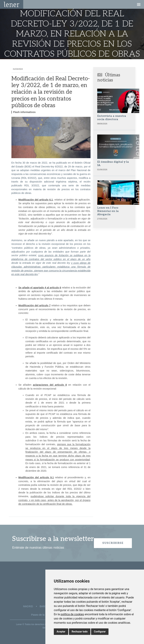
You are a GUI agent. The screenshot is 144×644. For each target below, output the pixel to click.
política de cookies (72, 614)
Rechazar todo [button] (80, 632)
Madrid (28, 606)
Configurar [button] (100, 632)
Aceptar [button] (61, 632)
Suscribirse (113, 543)
